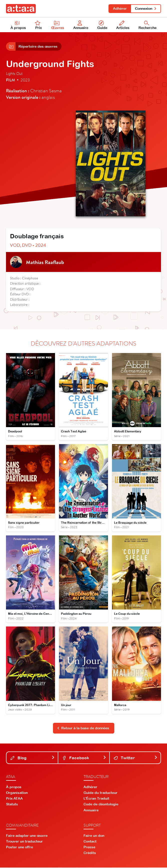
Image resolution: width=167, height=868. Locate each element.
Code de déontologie (101, 805)
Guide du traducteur (100, 793)
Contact (90, 842)
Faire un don (94, 836)
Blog (33, 758)
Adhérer (120, 8)
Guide (102, 25)
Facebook (84, 758)
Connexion (146, 8)
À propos (18, 25)
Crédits (90, 854)
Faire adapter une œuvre (27, 836)
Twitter (136, 758)
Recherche (147, 25)
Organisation (17, 793)
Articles (123, 25)
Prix (38, 25)
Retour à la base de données (83, 729)
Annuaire (81, 25)
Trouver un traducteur (24, 842)
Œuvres (58, 25)
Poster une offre (19, 848)
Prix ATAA (14, 799)
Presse (89, 848)
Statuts (12, 805)
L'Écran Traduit (96, 799)
